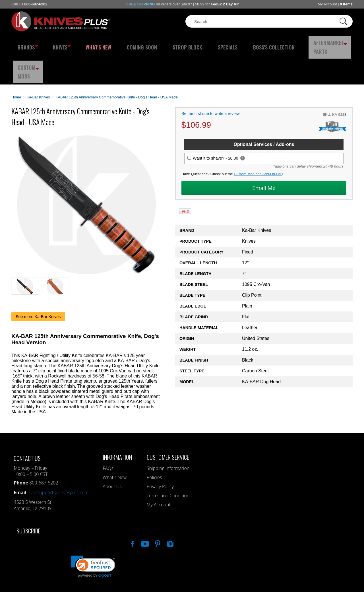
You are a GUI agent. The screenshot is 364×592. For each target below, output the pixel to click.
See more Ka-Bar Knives (38, 285)
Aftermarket (297, 44)
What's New (91, 44)
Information (117, 426)
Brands (26, 44)
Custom (337, 44)
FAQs (108, 437)
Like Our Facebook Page (132, 512)
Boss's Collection (245, 44)
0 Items (346, 4)
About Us (112, 455)
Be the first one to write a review (211, 82)
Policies (154, 446)
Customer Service (168, 426)
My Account (327, 4)
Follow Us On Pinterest (157, 512)
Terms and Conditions (169, 464)
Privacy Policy (160, 455)
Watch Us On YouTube (144, 512)
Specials (204, 44)
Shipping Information (168, 437)
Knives (58, 44)
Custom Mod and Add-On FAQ (258, 143)
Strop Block (169, 44)
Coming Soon (129, 44)
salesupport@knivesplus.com (59, 461)
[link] (93, 535)
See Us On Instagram (170, 512)
